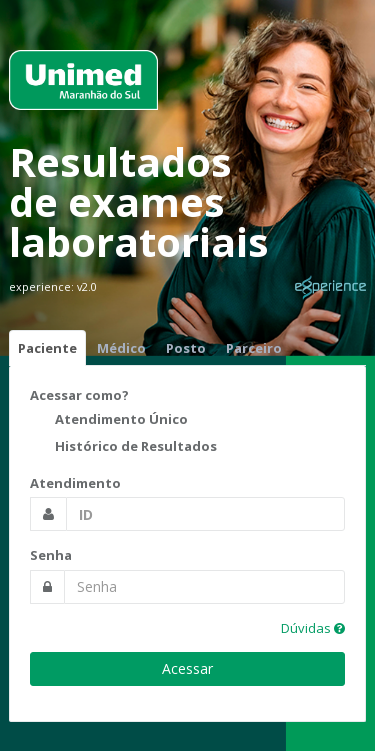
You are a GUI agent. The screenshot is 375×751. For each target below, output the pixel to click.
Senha (51, 555)
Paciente (47, 348)
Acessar (187, 668)
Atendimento (75, 483)
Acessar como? (79, 395)
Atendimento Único (109, 421)
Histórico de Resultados (123, 448)
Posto (186, 348)
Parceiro (254, 348)
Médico (121, 348)
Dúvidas (313, 628)
